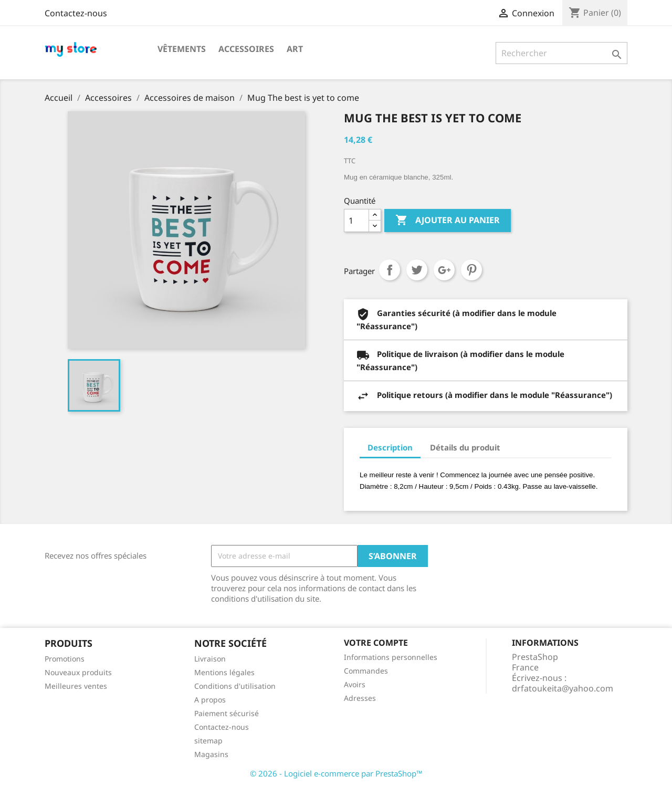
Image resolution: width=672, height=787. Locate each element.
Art (295, 49)
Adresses (360, 698)
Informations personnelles (391, 657)
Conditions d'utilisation (235, 686)
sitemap (208, 741)
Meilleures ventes (76, 686)
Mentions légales (224, 672)
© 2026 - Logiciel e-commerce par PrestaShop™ (336, 773)
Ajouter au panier (448, 221)
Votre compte (376, 643)
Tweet (417, 270)
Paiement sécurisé (227, 713)
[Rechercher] (561, 53)
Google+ (444, 270)
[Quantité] (356, 221)
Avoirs (355, 684)
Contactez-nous (76, 13)
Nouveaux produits (78, 672)
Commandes (366, 671)
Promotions (65, 659)
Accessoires (246, 49)
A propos (210, 700)
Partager (390, 270)
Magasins (211, 754)
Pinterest (471, 270)
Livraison (210, 659)
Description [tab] (390, 447)
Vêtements (182, 49)
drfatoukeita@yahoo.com (563, 688)
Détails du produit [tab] (465, 447)
